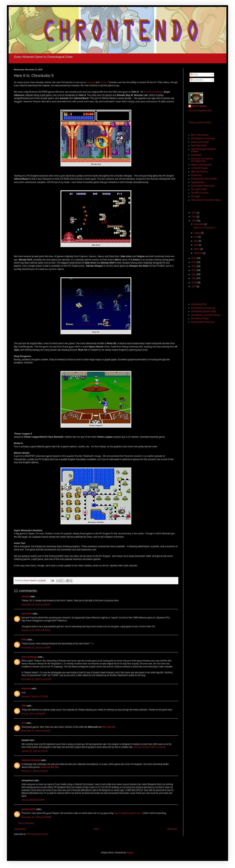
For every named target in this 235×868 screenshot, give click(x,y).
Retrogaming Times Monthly (204, 179)
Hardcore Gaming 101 (201, 165)
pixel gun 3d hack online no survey (149, 747)
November (199, 224)
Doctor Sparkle (199, 106)
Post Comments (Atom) (37, 834)
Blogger (130, 853)
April (196, 245)
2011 (194, 270)
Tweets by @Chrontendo (200, 122)
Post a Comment (26, 823)
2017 (194, 213)
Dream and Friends (200, 142)
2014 (194, 258)
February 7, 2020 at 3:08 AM (35, 771)
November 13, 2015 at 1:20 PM (36, 648)
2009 (194, 278)
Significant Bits (198, 182)
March (197, 249)
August (198, 233)
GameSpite (196, 155)
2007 (194, 287)
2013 (194, 262)
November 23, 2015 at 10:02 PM (36, 679)
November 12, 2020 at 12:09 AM (36, 817)
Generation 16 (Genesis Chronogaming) (202, 160)
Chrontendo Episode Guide (203, 311)
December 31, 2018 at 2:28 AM (36, 731)
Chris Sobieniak (29, 657)
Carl (24, 723)
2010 (194, 274)
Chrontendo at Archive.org (203, 308)
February (198, 253)
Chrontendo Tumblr (200, 319)
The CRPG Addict (199, 189)
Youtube (91, 82)
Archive (104, 82)
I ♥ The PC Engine (199, 168)
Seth (24, 706)
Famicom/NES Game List (203, 322)
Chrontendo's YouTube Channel (206, 315)
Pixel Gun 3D (108, 727)
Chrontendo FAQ (199, 304)
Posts (194, 75)
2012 (194, 266)
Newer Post (20, 829)
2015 (194, 221)
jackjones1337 (29, 809)
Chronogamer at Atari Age (203, 138)
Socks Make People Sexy (203, 186)
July (196, 237)
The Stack (196, 196)
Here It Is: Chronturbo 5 (204, 228)
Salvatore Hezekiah (31, 760)
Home (96, 829)
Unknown (26, 689)
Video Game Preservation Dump (206, 200)
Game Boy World (199, 146)
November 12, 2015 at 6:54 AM (36, 605)
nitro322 (26, 597)
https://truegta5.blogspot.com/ (128, 813)
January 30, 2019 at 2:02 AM (35, 751)
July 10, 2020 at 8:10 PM (33, 800)
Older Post (172, 829)
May (196, 241)
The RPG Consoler (200, 193)
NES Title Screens (199, 172)
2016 (194, 217)
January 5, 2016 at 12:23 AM (35, 697)
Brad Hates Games (200, 135)
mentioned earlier (154, 92)
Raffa (24, 640)
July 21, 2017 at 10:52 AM (33, 714)
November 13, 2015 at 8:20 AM (36, 630)
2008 (194, 283)
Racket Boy (196, 175)
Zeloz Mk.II (27, 614)
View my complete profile (200, 111)
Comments (197, 80)
